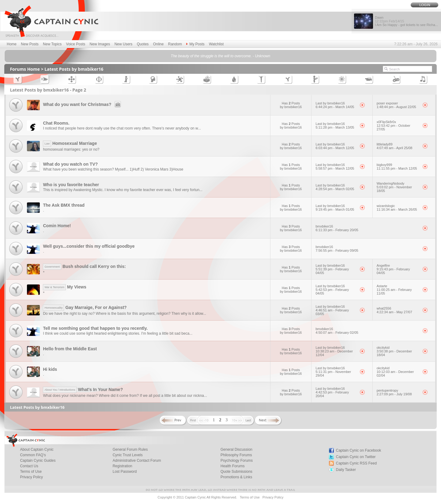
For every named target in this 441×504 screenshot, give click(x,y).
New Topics (52, 44)
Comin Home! (57, 226)
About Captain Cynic (37, 449)
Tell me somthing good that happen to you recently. (95, 328)
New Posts (30, 44)
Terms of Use (31, 472)
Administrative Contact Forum (137, 461)
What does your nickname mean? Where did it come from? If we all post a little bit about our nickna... (125, 396)
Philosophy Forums (236, 455)
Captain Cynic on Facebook (358, 450)
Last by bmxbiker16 (330, 103)
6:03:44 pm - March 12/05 (335, 148)
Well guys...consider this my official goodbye (89, 246)
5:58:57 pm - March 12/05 (335, 168)
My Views (64, 287)
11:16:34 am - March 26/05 (397, 209)
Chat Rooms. (56, 123)
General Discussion (236, 449)
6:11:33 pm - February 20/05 (337, 230)
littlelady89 (385, 144)
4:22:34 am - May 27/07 (394, 312)
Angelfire (383, 265)
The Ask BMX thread (64, 205)
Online (158, 44)
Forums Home (25, 69)
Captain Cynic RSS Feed (356, 463)
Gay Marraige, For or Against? (85, 307)
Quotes (143, 44)
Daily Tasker (346, 470)
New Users (124, 44)
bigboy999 (384, 165)
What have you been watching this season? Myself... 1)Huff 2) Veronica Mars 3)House (113, 169)
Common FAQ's (33, 455)
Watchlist (216, 44)
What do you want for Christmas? (83, 104)
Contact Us (29, 466)
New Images (100, 44)
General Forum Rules (130, 449)
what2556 (384, 308)
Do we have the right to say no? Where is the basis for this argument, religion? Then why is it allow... (124, 314)
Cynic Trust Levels (128, 455)
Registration (123, 466)
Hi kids (50, 369)
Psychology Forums (237, 461)
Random (175, 44)
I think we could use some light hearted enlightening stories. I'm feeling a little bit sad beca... (118, 333)
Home (12, 44)
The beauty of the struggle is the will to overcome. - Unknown (221, 56)
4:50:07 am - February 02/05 (337, 333)
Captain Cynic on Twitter (356, 457)
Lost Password (125, 472)
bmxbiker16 (324, 226)
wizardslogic (386, 206)
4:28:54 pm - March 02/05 (335, 189)
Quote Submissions (236, 472)
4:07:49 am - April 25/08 (395, 148)
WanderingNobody (391, 183)
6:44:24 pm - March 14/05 (335, 107)
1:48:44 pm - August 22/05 (396, 107)
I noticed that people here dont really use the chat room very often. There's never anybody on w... (122, 128)
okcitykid (383, 348)
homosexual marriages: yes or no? (71, 149)
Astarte (382, 286)
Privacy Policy (31, 477)
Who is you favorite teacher (71, 185)
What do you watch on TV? (70, 164)
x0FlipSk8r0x (386, 122)
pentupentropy (387, 390)
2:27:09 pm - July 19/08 (394, 394)
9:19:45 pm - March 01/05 (335, 209)
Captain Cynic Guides (38, 461)
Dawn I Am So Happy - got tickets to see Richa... (406, 21)
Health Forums (233, 466)
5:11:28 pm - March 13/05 (335, 127)
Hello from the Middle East (70, 349)
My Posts (195, 44)
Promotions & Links (236, 477)
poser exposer (387, 103)
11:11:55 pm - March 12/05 (397, 168)
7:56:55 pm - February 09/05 (337, 250)
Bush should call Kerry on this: (84, 266)
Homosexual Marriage (70, 143)
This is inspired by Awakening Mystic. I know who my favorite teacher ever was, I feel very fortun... (123, 190)
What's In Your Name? (83, 389)
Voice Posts (76, 44)
